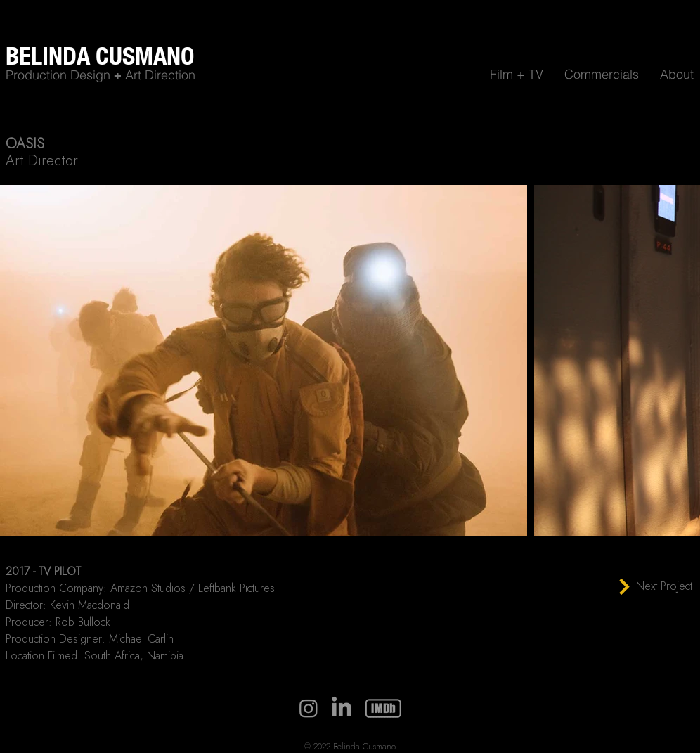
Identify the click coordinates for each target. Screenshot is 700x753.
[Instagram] (309, 708)
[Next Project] (655, 586)
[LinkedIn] (342, 708)
